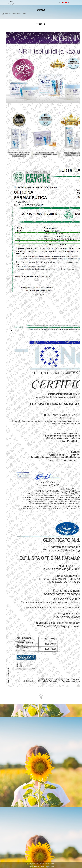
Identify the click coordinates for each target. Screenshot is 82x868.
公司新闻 (24, 14)
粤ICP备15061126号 (50, 863)
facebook (36, 866)
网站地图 (47, 866)
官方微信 (42, 866)
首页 (13, 14)
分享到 (52, 866)
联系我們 (31, 866)
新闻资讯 (18, 14)
